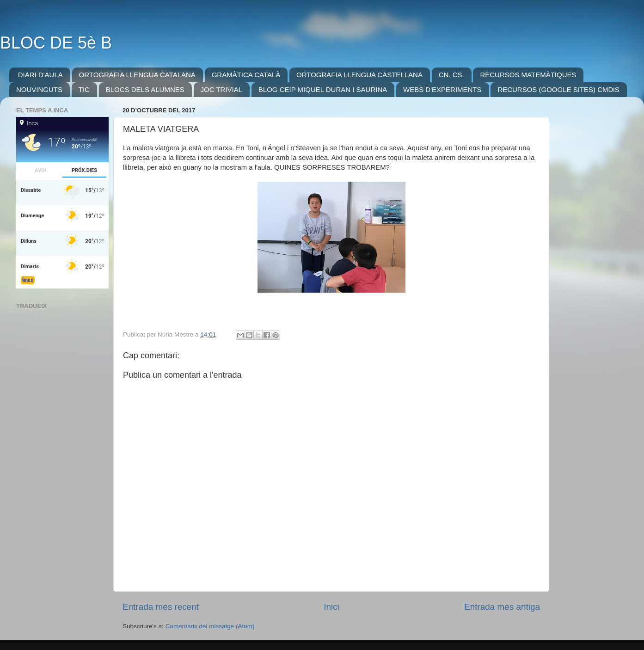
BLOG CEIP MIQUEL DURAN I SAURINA (323, 89)
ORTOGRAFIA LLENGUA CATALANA (137, 75)
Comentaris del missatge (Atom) (210, 626)
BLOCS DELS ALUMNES (145, 89)
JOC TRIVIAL (222, 89)
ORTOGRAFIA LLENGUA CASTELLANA (359, 75)
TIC (84, 89)
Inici (331, 607)
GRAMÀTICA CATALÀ (246, 75)
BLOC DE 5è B (56, 43)
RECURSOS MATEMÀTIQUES (528, 75)
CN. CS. (451, 75)
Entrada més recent (161, 607)
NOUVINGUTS (39, 89)
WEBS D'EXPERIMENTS (442, 89)
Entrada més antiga (502, 607)
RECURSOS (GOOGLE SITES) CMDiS (558, 89)
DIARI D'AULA (40, 75)
